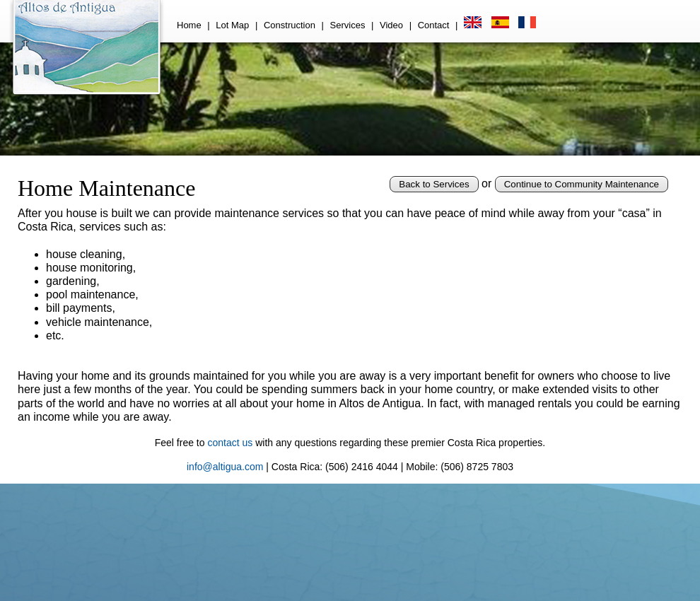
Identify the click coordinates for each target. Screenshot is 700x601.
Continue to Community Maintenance (582, 184)
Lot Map (232, 25)
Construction (290, 25)
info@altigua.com (225, 467)
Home (189, 25)
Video (391, 25)
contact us (230, 443)
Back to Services (434, 184)
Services (348, 25)
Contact (434, 25)
